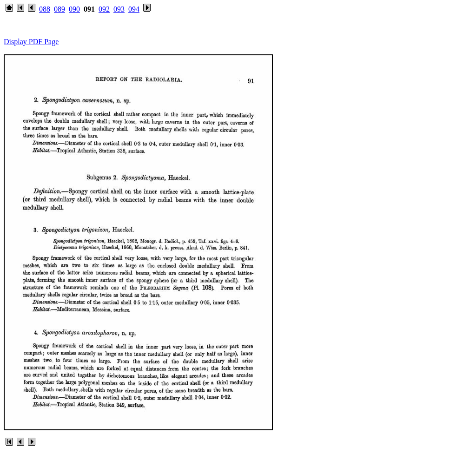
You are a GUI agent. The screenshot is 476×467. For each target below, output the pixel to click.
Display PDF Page (31, 42)
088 (45, 9)
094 (134, 9)
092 (104, 9)
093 (119, 9)
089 (59, 9)
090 (74, 9)
